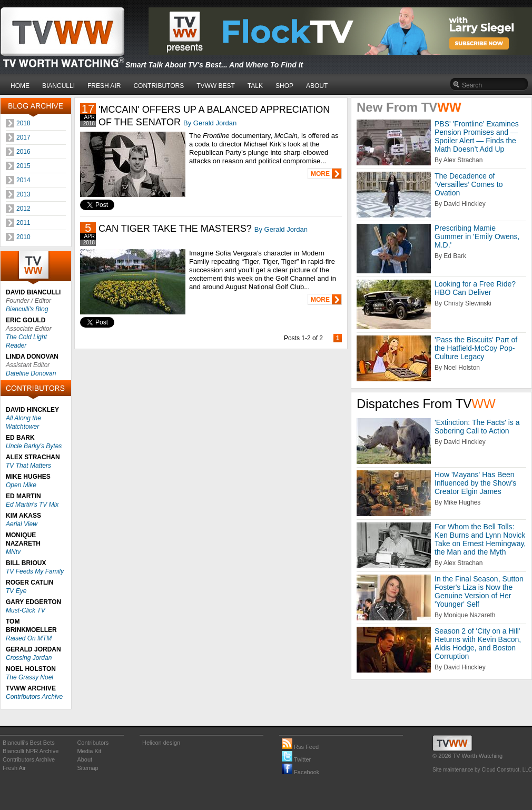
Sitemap (87, 768)
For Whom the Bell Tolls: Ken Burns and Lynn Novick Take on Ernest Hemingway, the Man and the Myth (480, 539)
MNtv (13, 552)
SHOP (284, 86)
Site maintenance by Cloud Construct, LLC (482, 770)
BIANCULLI (58, 86)
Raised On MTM (29, 638)
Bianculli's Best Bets (29, 743)
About (85, 759)
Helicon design (161, 743)
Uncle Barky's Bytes (34, 446)
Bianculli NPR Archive (31, 751)
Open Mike (21, 485)
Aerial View (22, 524)
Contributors (93, 743)
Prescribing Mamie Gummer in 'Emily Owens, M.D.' (477, 236)
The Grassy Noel (29, 677)
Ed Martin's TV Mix (32, 505)
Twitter (296, 759)
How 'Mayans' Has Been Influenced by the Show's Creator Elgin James (475, 483)
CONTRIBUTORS (159, 86)
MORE (320, 174)
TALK (255, 86)
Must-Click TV (26, 610)
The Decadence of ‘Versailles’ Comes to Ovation (469, 184)
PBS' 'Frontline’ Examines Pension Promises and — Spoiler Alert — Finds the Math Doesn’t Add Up (477, 136)
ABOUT (317, 86)
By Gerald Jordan (210, 123)
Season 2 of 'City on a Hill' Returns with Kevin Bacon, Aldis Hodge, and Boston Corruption (478, 644)
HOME (20, 86)
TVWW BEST (216, 86)
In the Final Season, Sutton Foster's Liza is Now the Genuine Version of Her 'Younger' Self (479, 591)
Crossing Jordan (29, 658)
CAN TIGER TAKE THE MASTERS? (175, 229)
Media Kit (89, 751)
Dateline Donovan (31, 373)
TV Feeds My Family (35, 571)
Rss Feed (300, 747)
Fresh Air (14, 768)
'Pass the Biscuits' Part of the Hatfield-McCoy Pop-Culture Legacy (476, 348)
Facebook (301, 772)
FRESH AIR (104, 86)
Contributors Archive (34, 697)
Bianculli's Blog (27, 309)
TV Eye (16, 591)
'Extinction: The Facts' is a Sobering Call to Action (477, 427)
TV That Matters (28, 466)
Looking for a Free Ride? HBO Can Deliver (475, 288)
